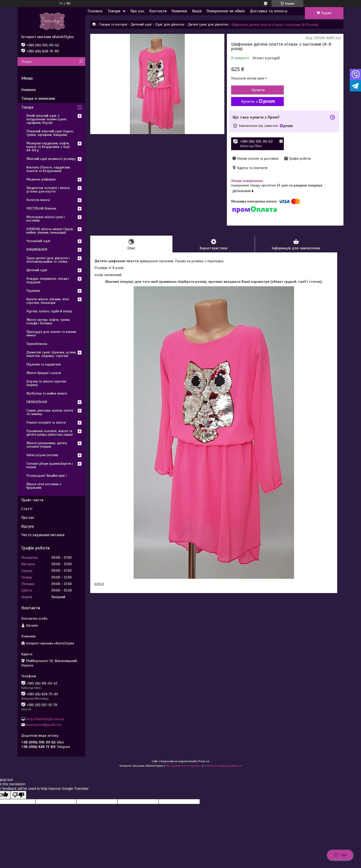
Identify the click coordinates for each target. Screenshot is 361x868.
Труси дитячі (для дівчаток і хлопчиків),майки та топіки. (48, 260)
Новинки (179, 11)
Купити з (258, 102)
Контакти (158, 11)
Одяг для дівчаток (170, 24)
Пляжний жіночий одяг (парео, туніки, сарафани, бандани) (50, 133)
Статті (27, 509)
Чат (340, 855)
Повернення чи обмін (226, 11)
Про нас (137, 11)
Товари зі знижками (38, 99)
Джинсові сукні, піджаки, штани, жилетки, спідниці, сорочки (51, 354)
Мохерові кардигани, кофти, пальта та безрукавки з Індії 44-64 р (48, 147)
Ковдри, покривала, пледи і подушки (48, 280)
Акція (197, 11)
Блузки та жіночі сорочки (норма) (46, 383)
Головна (95, 11)
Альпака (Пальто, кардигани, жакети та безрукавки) (48, 169)
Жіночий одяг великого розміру (51, 159)
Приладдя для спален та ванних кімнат (51, 333)
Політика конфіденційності (223, 766)
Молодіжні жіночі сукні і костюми (46, 219)
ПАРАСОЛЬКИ (37, 402)
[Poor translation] (18, 795)
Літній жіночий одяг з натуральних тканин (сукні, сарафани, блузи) (47, 119)
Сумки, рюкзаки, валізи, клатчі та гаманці (50, 412)
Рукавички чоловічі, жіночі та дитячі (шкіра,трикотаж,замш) (50, 433)
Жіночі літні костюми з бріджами (44, 486)
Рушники (33, 291)
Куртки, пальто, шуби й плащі (49, 311)
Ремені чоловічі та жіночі (46, 422)
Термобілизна (37, 344)
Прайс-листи (32, 500)
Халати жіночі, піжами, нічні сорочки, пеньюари (48, 301)
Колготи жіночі (38, 200)
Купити (258, 90)
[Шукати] (81, 62)
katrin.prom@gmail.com (44, 725)
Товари (114, 11)
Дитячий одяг (141, 24)
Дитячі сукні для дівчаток (208, 24)
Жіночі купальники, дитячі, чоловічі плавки (47, 445)
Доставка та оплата (269, 11)
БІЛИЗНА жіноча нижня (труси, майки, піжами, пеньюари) (50, 231)
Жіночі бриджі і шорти (44, 373)
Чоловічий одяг (38, 241)
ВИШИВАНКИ (37, 250)
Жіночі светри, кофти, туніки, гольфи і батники (48, 321)
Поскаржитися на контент (184, 766)
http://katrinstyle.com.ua (45, 719)
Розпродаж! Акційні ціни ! (47, 476)
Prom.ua (204, 761)
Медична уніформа (41, 179)
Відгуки (28, 526)
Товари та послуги (113, 24)
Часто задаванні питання (43, 535)
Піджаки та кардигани (43, 364)
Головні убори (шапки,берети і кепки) (50, 465)
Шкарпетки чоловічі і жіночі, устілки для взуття (48, 190)
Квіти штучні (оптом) (42, 455)
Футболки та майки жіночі (47, 393)
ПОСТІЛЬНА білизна (41, 208)
